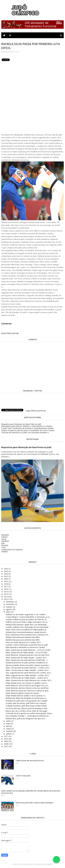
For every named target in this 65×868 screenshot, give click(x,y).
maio (8, 724)
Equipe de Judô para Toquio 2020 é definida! (34, 803)
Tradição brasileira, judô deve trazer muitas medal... (26, 706)
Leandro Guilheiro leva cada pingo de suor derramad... (27, 627)
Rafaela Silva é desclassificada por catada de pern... (26, 632)
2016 (6, 589)
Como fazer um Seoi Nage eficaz (30, 761)
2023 (6, 571)
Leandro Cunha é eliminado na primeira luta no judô (27, 645)
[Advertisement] (20, 79)
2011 (6, 736)
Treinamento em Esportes (12, 550)
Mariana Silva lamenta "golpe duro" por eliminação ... (27, 625)
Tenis (3, 547)
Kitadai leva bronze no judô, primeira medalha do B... (27, 663)
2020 (6, 579)
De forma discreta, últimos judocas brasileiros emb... (27, 708)
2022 (6, 574)
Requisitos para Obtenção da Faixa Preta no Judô (21, 424)
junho (9, 721)
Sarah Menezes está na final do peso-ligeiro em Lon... (27, 685)
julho (8, 612)
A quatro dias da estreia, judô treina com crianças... (26, 703)
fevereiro (10, 731)
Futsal (4, 539)
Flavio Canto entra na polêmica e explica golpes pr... (27, 630)
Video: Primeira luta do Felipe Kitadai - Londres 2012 (27, 678)
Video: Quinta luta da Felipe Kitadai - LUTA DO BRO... (27, 652)
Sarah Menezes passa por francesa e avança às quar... (28, 691)
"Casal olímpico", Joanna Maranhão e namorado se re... (28, 617)
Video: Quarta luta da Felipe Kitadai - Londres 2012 (26, 658)
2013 (6, 597)
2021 (6, 576)
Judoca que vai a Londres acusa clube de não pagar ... (27, 711)
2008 (6, 744)
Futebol (4, 537)
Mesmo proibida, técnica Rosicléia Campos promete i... (28, 665)
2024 (6, 569)
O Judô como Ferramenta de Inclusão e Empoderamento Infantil (27, 428)
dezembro (10, 602)
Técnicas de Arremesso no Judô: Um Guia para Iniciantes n (25, 432)
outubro (10, 607)
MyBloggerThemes (45, 864)
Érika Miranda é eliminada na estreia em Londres (25, 647)
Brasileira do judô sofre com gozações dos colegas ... (27, 701)
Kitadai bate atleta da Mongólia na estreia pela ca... (26, 698)
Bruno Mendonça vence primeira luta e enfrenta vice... (27, 635)
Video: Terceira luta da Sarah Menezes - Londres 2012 (27, 668)
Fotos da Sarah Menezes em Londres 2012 (23, 642)
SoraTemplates (28, 864)
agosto (9, 609)
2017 (6, 586)
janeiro (9, 734)
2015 (6, 592)
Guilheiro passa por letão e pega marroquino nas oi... (27, 622)
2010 (6, 739)
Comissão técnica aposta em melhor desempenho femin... (29, 713)
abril (8, 726)
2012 (6, 599)
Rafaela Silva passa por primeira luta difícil (23, 637)
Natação (5, 545)
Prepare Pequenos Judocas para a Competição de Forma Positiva (28, 430)
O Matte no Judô (23, 776)
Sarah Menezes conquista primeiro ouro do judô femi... (28, 655)
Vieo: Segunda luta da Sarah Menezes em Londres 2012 (28, 673)
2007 (6, 746)
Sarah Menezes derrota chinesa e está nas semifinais (27, 688)
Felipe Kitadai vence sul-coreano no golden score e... (27, 683)
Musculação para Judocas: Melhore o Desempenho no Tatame (27, 426)
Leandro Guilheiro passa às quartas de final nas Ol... (26, 619)
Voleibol (4, 552)
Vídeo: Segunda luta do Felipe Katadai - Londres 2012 (27, 675)
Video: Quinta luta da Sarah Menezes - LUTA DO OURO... (29, 650)
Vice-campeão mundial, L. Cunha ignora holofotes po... (28, 716)
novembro (11, 604)
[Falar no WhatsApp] (56, 859)
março (9, 729)
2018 (6, 584)
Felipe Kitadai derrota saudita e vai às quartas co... (26, 696)
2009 (6, 741)
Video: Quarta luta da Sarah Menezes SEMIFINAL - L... (27, 660)
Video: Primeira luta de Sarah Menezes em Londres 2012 (29, 680)
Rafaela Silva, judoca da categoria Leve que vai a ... (26, 718)
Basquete (5, 535)
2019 (6, 581)
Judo (3, 543)
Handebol (5, 541)
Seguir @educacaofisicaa (36, 411)
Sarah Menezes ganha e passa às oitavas (22, 693)
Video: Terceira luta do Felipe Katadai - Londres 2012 (27, 670)
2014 (6, 594)
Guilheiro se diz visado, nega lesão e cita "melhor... (26, 614)
